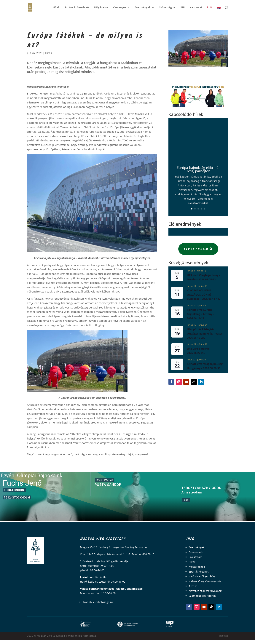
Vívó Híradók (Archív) (202, 576)
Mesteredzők (197, 567)
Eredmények (143, 8)
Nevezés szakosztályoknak (205, 591)
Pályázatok (101, 8)
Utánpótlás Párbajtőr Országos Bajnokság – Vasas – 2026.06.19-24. (206, 333)
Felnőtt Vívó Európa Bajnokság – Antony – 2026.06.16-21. (201, 314)
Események (196, 552)
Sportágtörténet (199, 572)
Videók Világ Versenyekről (205, 581)
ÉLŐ (209, 8)
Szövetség (165, 8)
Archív (193, 586)
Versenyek (120, 8)
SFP (183, 8)
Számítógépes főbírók (202, 596)
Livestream (196, 249)
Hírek (56, 8)
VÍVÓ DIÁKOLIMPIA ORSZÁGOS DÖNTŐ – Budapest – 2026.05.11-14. (203, 295)
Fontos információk (77, 8)
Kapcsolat (196, 8)
